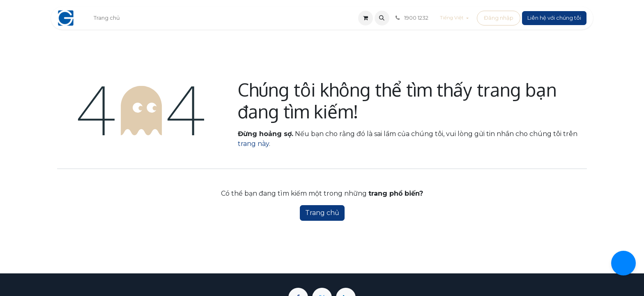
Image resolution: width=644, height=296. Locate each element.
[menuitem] (107, 18)
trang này (253, 144)
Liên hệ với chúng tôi (554, 18)
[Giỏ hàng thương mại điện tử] (366, 18)
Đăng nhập (499, 18)
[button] (382, 18)
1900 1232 (411, 18)
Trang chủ (322, 213)
